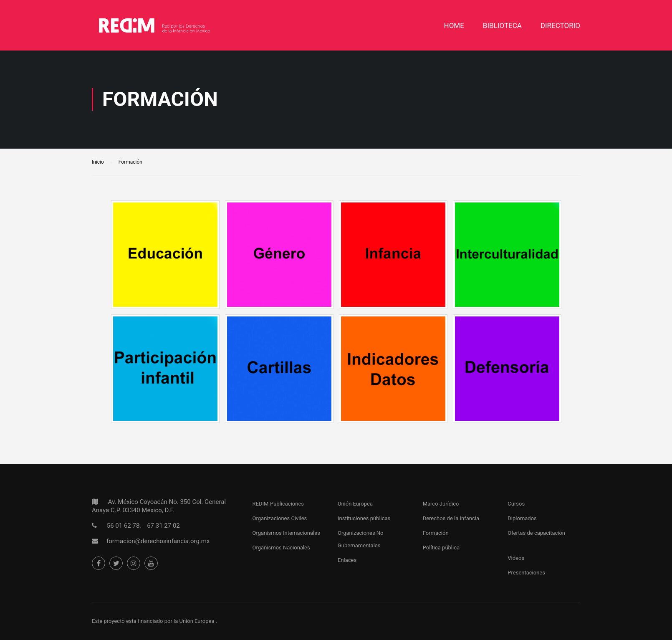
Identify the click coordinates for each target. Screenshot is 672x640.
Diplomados (522, 518)
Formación (436, 533)
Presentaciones (526, 573)
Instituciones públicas (364, 518)
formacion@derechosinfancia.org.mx (158, 541)
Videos (516, 558)
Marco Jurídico (441, 504)
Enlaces (347, 560)
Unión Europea (355, 504)
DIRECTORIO (560, 25)
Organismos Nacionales (281, 548)
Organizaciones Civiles (280, 518)
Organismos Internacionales (286, 533)
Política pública (441, 548)
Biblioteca (502, 25)
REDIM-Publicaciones (278, 504)
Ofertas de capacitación (536, 533)
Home (454, 25)
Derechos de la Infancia (451, 518)
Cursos (516, 504)
